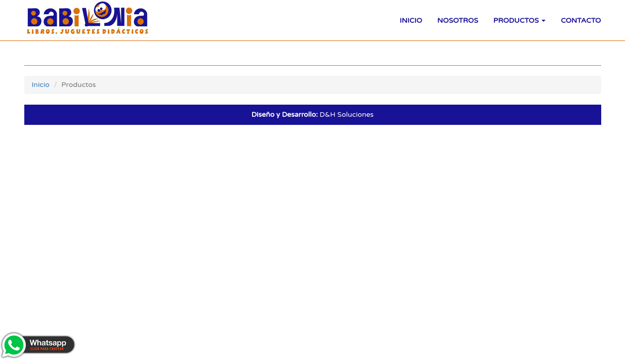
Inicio (411, 20)
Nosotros (458, 20)
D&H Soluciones (313, 115)
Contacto (581, 20)
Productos (519, 20)
